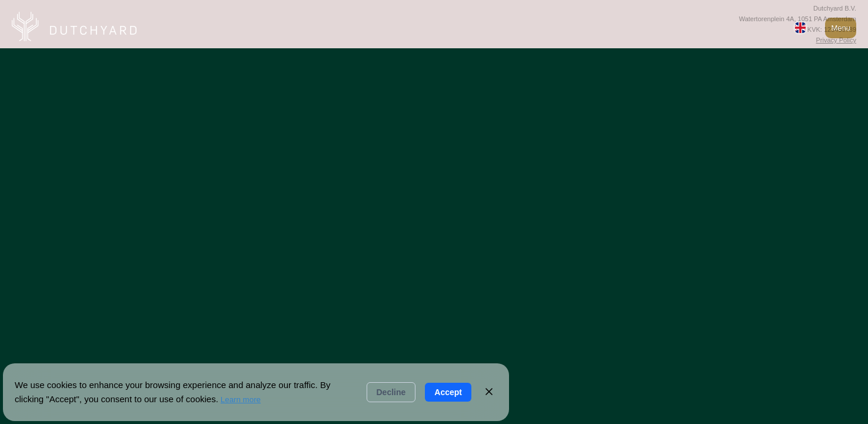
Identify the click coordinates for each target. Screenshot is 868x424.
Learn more (241, 400)
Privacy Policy (836, 40)
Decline (391, 392)
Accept (448, 392)
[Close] (489, 392)
